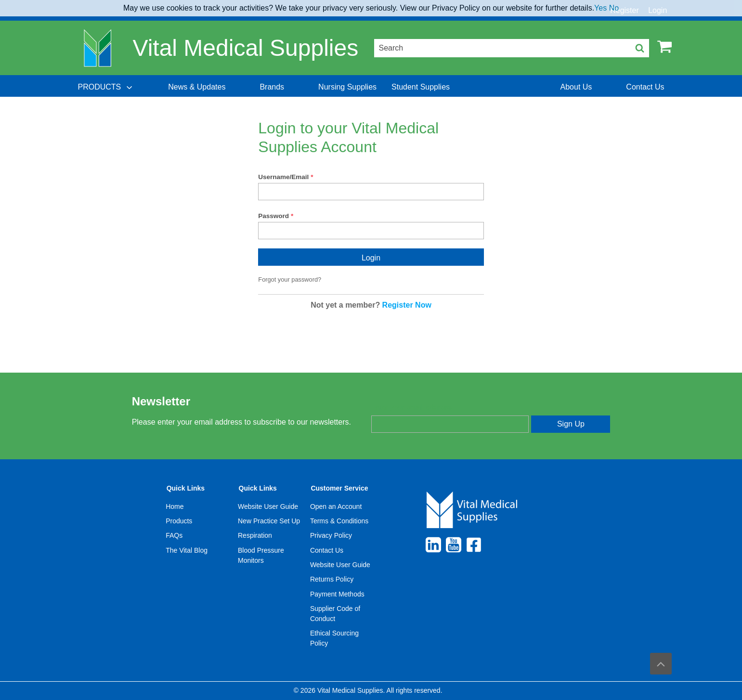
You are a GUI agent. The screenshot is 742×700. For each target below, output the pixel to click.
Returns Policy (332, 579)
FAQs (174, 535)
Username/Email (283, 177)
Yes (600, 8)
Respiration (255, 535)
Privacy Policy (331, 535)
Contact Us (327, 550)
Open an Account (336, 506)
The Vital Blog (187, 550)
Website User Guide (268, 506)
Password (273, 216)
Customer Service (339, 488)
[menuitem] (106, 87)
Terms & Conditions (339, 521)
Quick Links (186, 488)
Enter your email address (411, 407)
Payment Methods (337, 594)
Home (175, 506)
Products (179, 521)
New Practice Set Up (269, 521)
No (614, 8)
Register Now (407, 305)
